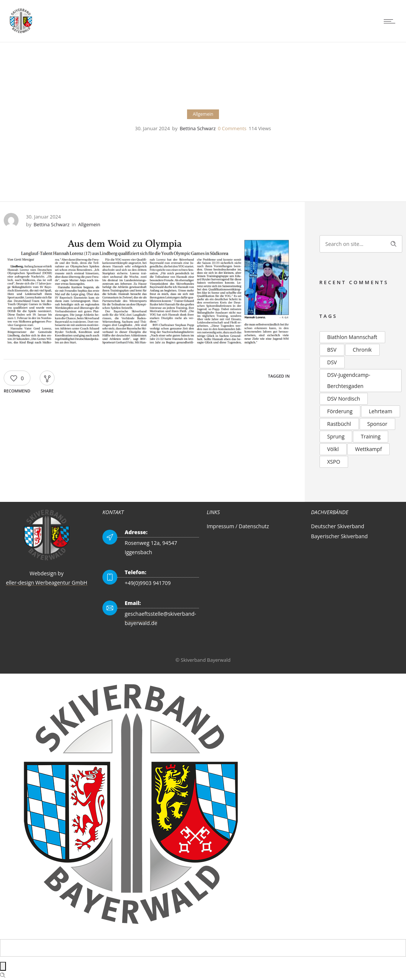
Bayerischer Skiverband (339, 536)
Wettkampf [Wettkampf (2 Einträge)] (369, 449)
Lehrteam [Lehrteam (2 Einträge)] (381, 411)
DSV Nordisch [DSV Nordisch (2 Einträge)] (344, 399)
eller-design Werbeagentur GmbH (47, 583)
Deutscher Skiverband (338, 526)
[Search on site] (361, 244)
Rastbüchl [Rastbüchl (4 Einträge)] (339, 424)
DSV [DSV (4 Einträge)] (332, 362)
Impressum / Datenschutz (238, 526)
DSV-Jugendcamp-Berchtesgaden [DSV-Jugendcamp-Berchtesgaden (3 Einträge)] (349, 380)
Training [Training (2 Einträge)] (371, 436)
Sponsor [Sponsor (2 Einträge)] (377, 424)
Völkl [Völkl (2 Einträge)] (333, 449)
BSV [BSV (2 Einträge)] (332, 350)
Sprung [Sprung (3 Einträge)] (336, 436)
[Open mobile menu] (391, 21)
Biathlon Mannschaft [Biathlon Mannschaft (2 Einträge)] (352, 337)
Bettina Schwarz (198, 128)
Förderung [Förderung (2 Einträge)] (340, 411)
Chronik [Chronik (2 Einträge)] (362, 350)
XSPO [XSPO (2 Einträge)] (334, 462)
